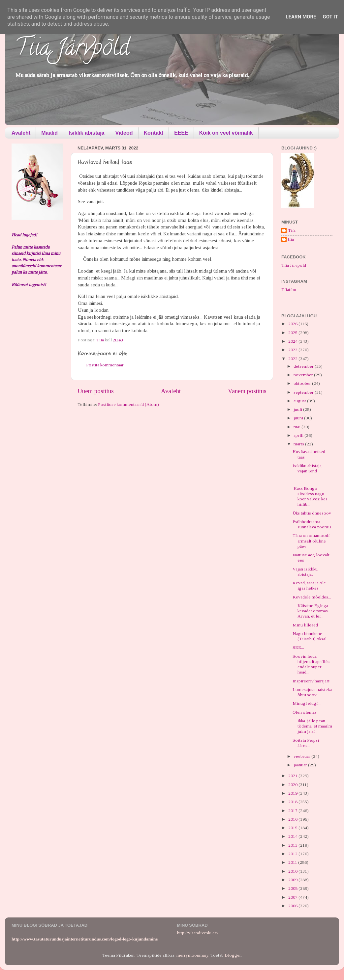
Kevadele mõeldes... (312, 597)
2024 (293, 341)
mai (297, 427)
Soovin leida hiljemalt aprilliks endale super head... (312, 664)
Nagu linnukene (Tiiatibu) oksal (310, 636)
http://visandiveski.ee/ (198, 933)
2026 (293, 324)
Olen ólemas (305, 712)
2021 (293, 776)
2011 (293, 862)
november (304, 375)
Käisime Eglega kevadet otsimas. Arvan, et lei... (311, 611)
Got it (330, 17)
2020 (293, 785)
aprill (299, 435)
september (304, 392)
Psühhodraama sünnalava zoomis (312, 524)
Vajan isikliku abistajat (305, 572)
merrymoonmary (192, 955)
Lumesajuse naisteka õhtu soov (312, 692)
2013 (293, 845)
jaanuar (301, 765)
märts (299, 444)
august (300, 401)
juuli (298, 409)
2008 (293, 888)
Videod (124, 133)
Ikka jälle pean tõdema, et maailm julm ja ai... (312, 726)
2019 (293, 793)
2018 (293, 802)
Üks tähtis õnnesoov (312, 513)
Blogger (233, 955)
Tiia (292, 230)
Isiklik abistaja (87, 133)
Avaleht (21, 133)
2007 (293, 897)
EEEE (181, 133)
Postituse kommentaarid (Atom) (128, 404)
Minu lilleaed (305, 625)
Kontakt (154, 133)
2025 (293, 333)
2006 (293, 906)
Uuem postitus (96, 391)
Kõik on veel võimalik (226, 133)
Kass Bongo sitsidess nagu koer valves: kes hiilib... (310, 496)
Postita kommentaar (105, 365)
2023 (293, 350)
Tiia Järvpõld (72, 50)
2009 (293, 880)
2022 (293, 359)
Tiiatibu (289, 290)
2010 (293, 871)
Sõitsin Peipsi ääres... (306, 743)
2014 (293, 836)
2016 (293, 819)
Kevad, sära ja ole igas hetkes (309, 585)
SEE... (298, 647)
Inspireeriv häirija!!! (312, 681)
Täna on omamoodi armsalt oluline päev (311, 541)
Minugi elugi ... (307, 703)
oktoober (303, 383)
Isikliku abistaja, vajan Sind (308, 468)
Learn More (301, 17)
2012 (293, 854)
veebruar (302, 756)
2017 (293, 811)
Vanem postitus (247, 391)
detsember (304, 366)
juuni (299, 418)
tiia (291, 239)
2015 (293, 828)
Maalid (49, 133)
